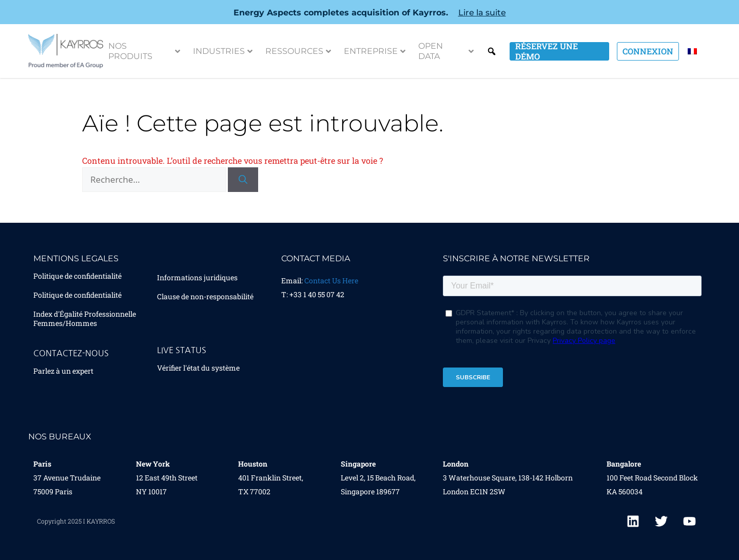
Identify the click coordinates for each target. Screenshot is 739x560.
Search (492, 51)
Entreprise (375, 51)
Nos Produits (144, 51)
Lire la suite (482, 13)
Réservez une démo (547, 51)
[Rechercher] (243, 180)
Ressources (298, 51)
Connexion (648, 51)
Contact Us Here (331, 281)
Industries (223, 51)
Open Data (446, 51)
